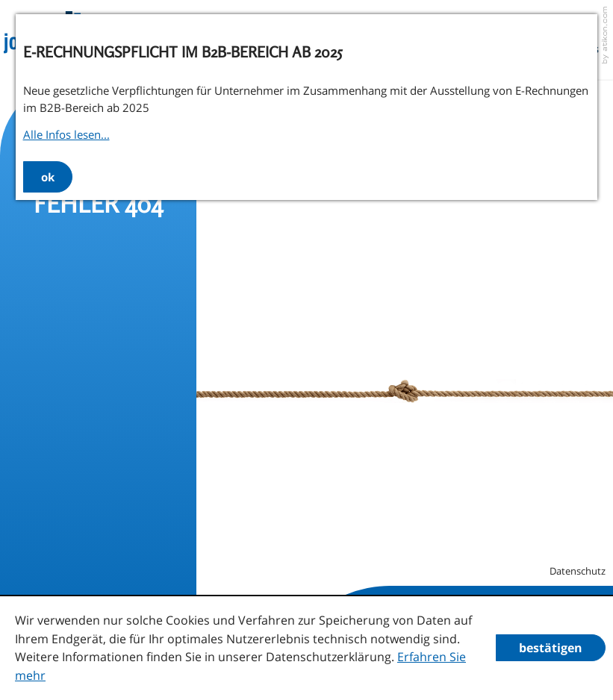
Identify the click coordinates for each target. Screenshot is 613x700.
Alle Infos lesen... (66, 134)
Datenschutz (578, 571)
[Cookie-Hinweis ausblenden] (551, 648)
